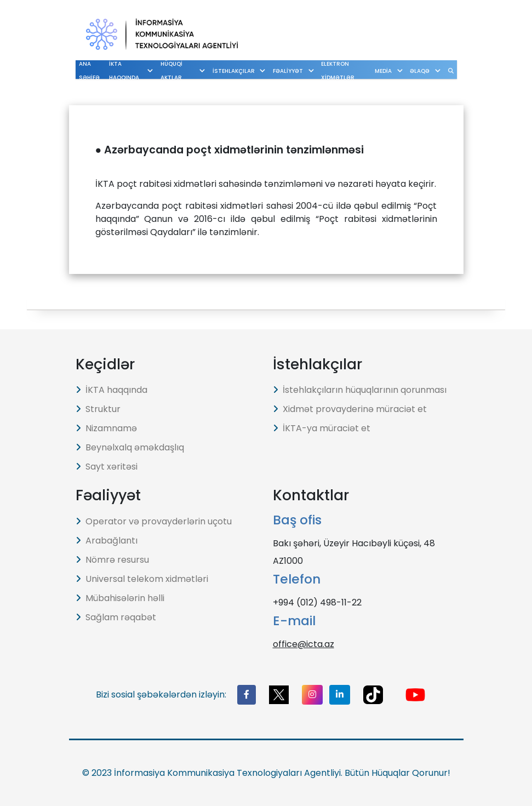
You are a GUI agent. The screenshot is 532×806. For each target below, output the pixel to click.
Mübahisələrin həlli (120, 598)
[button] (247, 695)
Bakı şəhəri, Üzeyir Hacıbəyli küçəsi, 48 (354, 543)
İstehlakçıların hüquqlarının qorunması (360, 390)
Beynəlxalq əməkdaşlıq (130, 447)
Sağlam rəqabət (116, 617)
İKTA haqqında (111, 390)
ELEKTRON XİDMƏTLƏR (339, 71)
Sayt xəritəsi (107, 467)
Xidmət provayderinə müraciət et (350, 409)
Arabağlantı (107, 541)
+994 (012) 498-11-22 (317, 602)
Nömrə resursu (112, 560)
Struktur (98, 409)
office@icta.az (304, 644)
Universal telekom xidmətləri (142, 579)
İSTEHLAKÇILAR (247, 71)
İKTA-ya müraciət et (322, 428)
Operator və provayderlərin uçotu (154, 521)
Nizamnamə (106, 428)
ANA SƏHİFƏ (89, 71)
